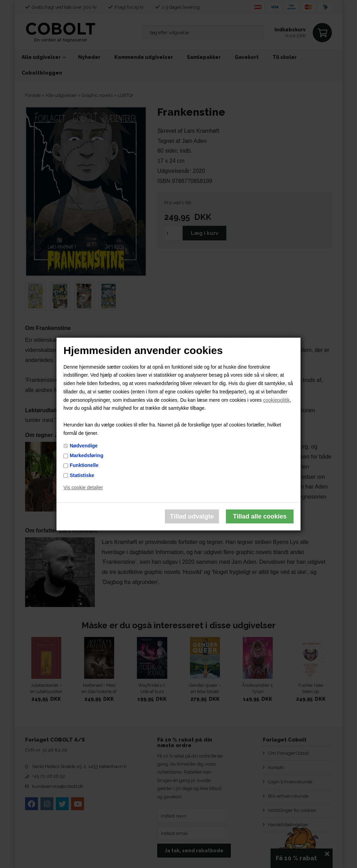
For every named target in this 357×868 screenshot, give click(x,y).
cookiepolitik (276, 400)
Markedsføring (86, 455)
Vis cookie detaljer (83, 488)
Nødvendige (84, 446)
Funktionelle (84, 466)
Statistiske (82, 475)
